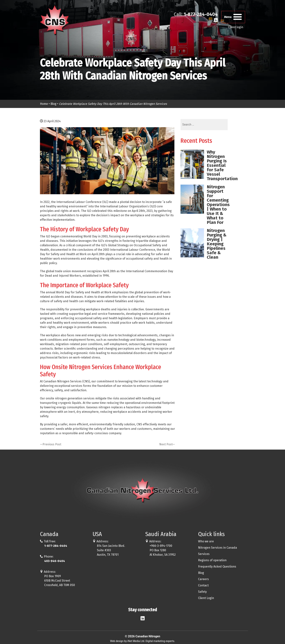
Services (204, 554)
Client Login (206, 598)
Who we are (206, 541)
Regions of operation (212, 560)
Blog (53, 104)
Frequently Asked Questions (217, 567)
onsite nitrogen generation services (70, 398)
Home (44, 104)
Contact (203, 585)
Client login (236, 27)
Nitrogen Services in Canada (217, 548)
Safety (202, 592)
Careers (203, 579)
